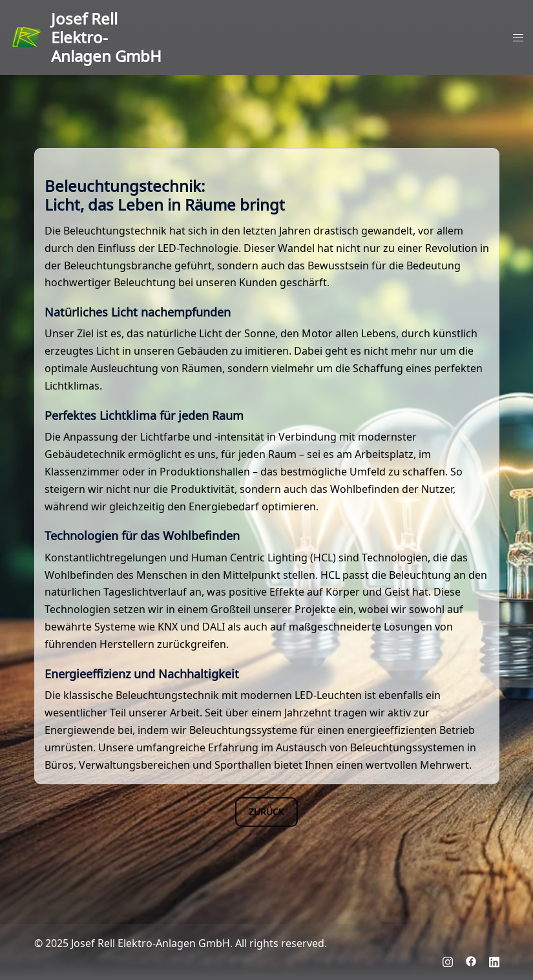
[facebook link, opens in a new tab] (471, 960)
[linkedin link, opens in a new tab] (494, 960)
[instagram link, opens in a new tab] (448, 960)
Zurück (266, 811)
